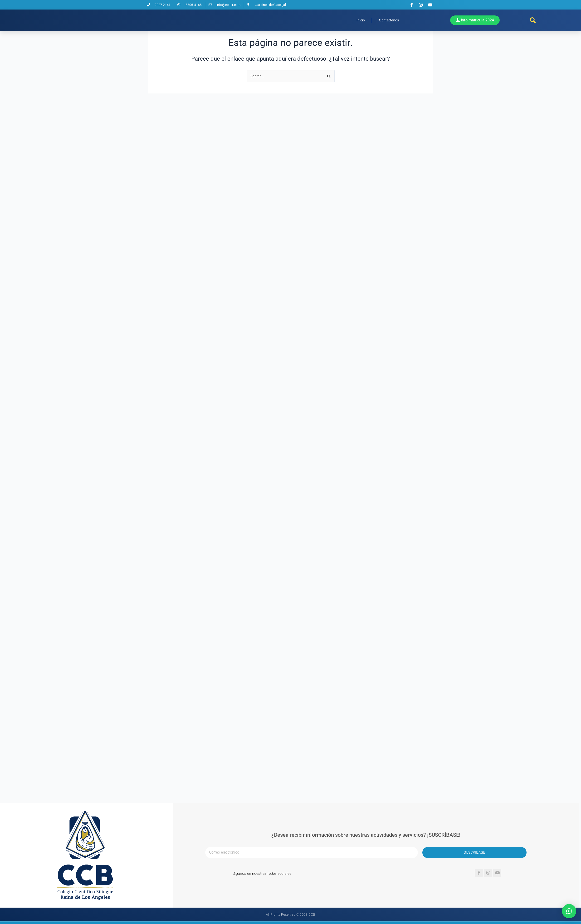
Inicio (361, 29)
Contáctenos (389, 29)
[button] (533, 29)
